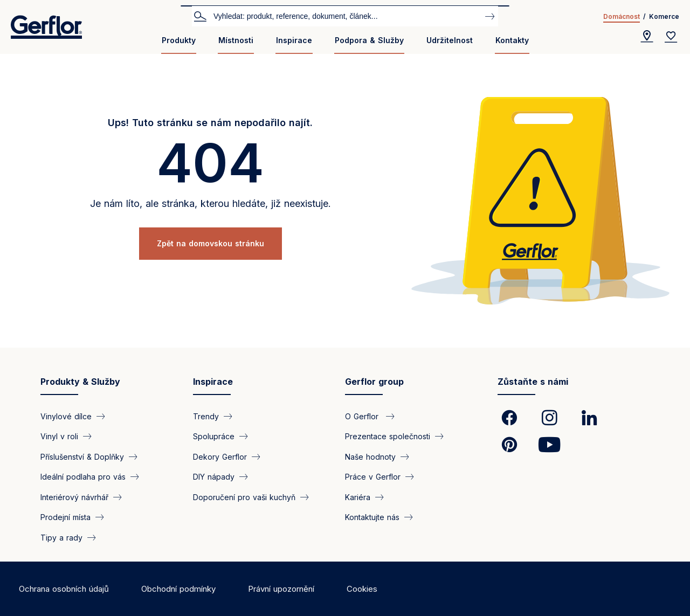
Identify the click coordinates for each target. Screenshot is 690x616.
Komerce (664, 16)
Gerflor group (374, 382)
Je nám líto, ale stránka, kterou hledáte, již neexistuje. (211, 203)
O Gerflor (363, 416)
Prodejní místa (65, 517)
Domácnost (622, 16)
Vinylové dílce (66, 416)
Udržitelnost (450, 40)
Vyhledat (200, 16)
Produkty (179, 40)
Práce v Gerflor (373, 477)
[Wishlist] (671, 37)
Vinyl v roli (59, 436)
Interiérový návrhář (74, 497)
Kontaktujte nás (372, 517)
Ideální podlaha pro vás (83, 477)
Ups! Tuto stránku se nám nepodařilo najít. (210, 123)
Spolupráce (214, 436)
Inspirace (294, 40)
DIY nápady (214, 477)
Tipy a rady (61, 537)
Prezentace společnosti (388, 436)
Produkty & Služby (80, 382)
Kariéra (358, 497)
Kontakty (512, 40)
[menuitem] (179, 44)
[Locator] (647, 37)
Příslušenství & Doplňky (82, 456)
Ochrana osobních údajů (64, 589)
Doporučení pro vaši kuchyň (244, 497)
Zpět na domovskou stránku (211, 243)
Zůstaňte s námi (533, 382)
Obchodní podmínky (178, 589)
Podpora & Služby (369, 40)
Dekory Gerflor (220, 456)
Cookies (362, 589)
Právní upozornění (281, 589)
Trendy (206, 416)
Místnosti (236, 40)
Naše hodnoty (370, 456)
